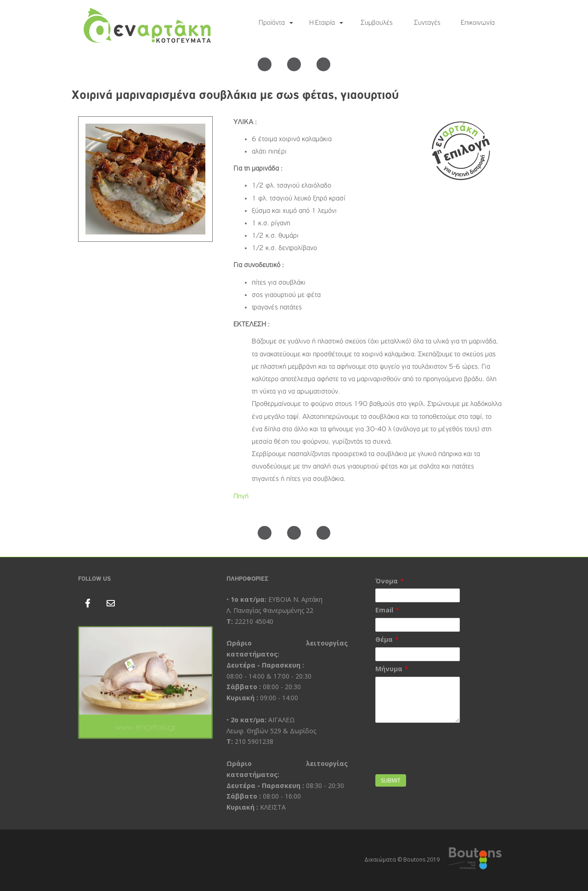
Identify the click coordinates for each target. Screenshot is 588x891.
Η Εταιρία (322, 23)
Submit (391, 780)
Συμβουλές (377, 23)
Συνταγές (427, 23)
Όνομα (387, 581)
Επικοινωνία (478, 23)
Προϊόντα (272, 23)
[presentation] (445, 754)
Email (384, 610)
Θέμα (384, 639)
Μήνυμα (389, 669)
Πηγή (241, 497)
